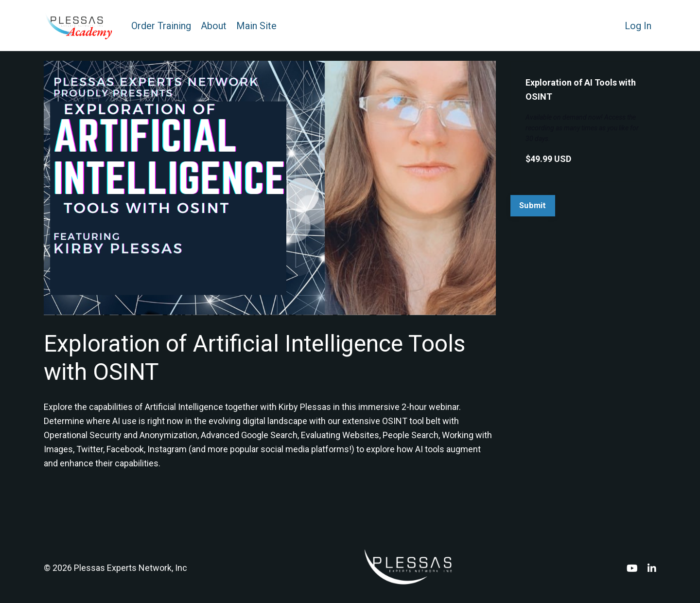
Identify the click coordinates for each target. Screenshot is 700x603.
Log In (638, 26)
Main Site (256, 26)
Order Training (161, 26)
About (214, 26)
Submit (533, 205)
